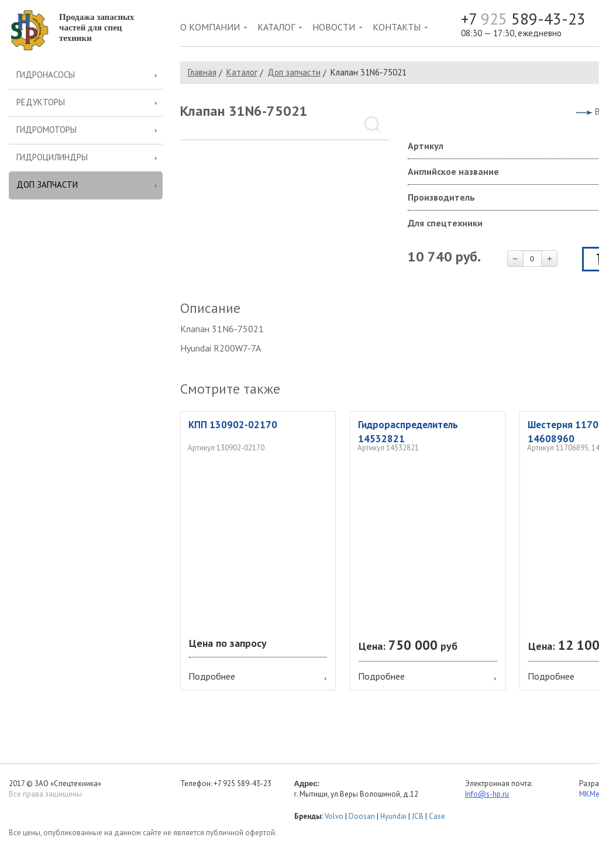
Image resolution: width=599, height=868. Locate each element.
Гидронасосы (46, 75)
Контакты (397, 27)
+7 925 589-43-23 (242, 783)
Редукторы (41, 102)
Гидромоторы (47, 130)
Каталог (276, 27)
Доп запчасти (47, 185)
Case (437, 816)
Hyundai (393, 816)
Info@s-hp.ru (487, 794)
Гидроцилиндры (52, 157)
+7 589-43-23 (523, 19)
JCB (418, 816)
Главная (202, 72)
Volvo (334, 816)
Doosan (362, 816)
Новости (334, 27)
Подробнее (212, 676)
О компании (210, 27)
